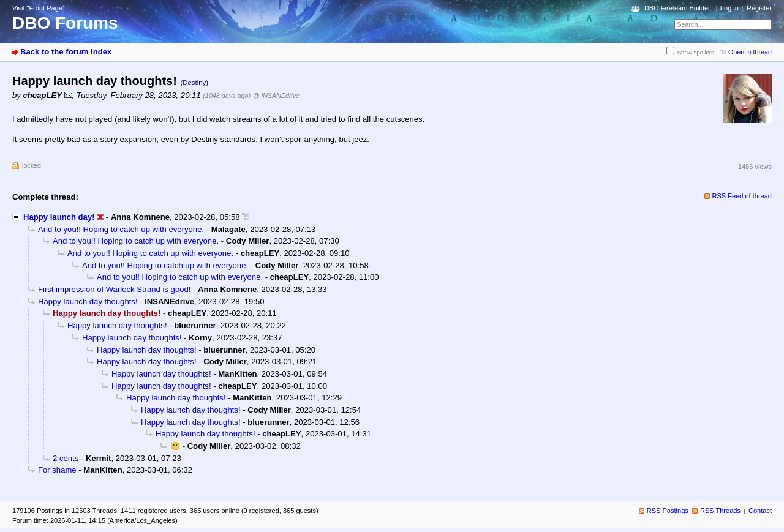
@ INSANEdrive (276, 96)
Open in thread (750, 52)
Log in (729, 8)
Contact (760, 511)
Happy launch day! (59, 217)
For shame (57, 470)
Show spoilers (696, 52)
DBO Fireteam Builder (677, 8)
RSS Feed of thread (742, 196)
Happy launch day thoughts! (88, 302)
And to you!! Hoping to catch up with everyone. (121, 229)
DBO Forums (65, 23)
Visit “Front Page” (39, 8)
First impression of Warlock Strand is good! (114, 289)
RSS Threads (720, 511)
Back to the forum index (66, 52)
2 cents (66, 458)
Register (759, 8)
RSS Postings (668, 511)
